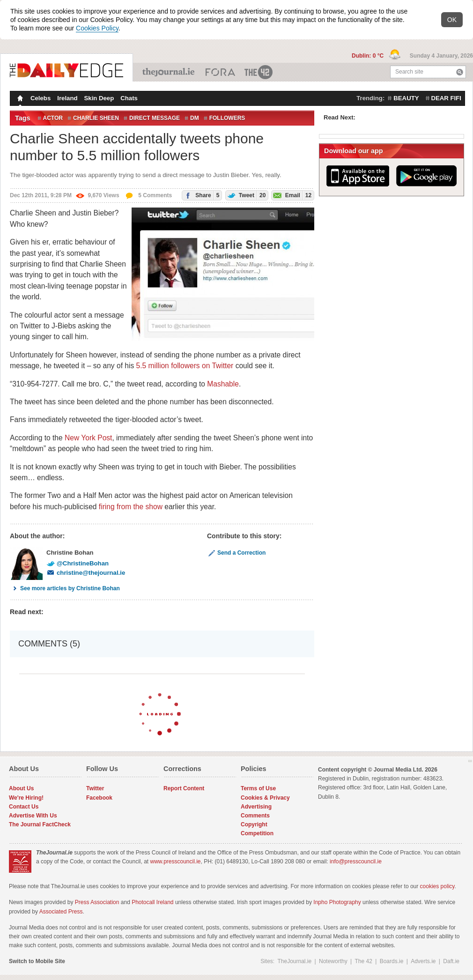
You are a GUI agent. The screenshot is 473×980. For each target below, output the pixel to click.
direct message (155, 118)
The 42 (259, 72)
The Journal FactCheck (40, 824)
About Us (21, 788)
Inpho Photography (337, 902)
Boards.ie (392, 961)
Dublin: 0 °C (368, 56)
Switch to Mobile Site (37, 961)
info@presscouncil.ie (356, 861)
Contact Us (24, 807)
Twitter (95, 788)
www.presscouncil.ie (175, 861)
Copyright (254, 824)
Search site (409, 72)
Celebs (41, 98)
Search (460, 72)
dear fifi (446, 98)
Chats (129, 98)
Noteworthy (333, 961)
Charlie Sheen (96, 118)
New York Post (88, 438)
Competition (257, 833)
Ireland (67, 98)
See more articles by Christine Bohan (65, 588)
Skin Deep (99, 98)
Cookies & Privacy (265, 798)
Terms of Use (258, 788)
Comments (255, 816)
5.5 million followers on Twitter (186, 366)
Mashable (223, 384)
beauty (406, 98)
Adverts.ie (423, 961)
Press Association (97, 902)
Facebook (99, 798)
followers (227, 118)
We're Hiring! (26, 798)
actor (53, 118)
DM (195, 118)
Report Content (184, 788)
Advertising (256, 807)
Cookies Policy (97, 28)
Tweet (246, 195)
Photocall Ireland (152, 902)
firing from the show (131, 507)
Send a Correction (236, 553)
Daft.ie (451, 961)
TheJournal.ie (169, 72)
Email (292, 195)
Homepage (19, 99)
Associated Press (61, 912)
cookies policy (437, 886)
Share (201, 195)
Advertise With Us (33, 816)
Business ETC (220, 72)
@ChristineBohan (78, 563)
